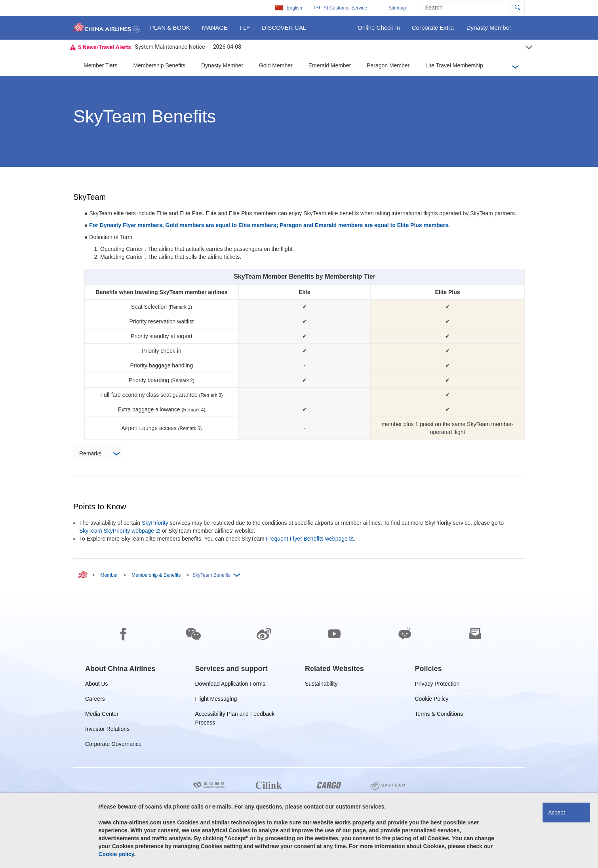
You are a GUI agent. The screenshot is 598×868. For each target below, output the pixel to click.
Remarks (99, 454)
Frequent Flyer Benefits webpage (307, 539)
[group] (120, 669)
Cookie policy (116, 854)
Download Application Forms (230, 685)
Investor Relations (107, 730)
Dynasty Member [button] (222, 65)
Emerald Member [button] (330, 65)
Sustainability (321, 685)
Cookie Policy (432, 700)
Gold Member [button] (276, 65)
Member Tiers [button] (101, 65)
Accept (557, 813)
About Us (97, 685)
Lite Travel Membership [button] (454, 65)
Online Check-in (379, 31)
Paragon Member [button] (388, 65)
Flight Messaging (216, 700)
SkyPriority (155, 523)
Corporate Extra (433, 31)
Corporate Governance (113, 745)
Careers (95, 700)
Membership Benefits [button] (160, 65)
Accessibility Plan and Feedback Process (235, 715)
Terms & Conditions (439, 715)
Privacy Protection (437, 685)
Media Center (102, 715)
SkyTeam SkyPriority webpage (117, 531)
